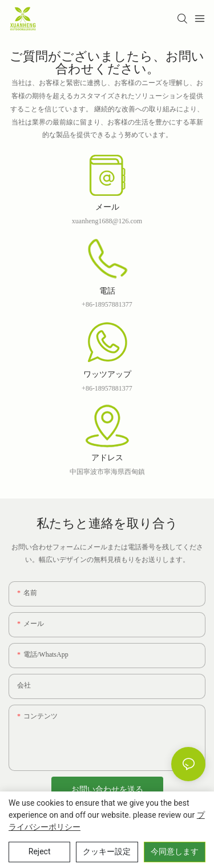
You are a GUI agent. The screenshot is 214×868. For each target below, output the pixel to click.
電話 (107, 292)
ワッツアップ (107, 375)
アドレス (107, 459)
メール (107, 208)
